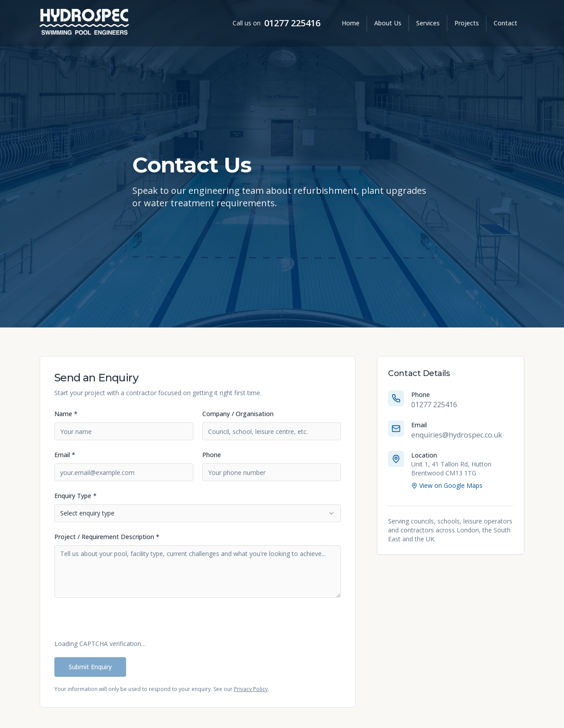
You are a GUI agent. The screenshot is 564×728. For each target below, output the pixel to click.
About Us (388, 23)
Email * (65, 455)
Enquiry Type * (76, 496)
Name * (66, 414)
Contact (505, 23)
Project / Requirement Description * (107, 537)
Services (428, 23)
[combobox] (198, 513)
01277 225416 (292, 23)
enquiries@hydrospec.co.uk (457, 435)
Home (351, 23)
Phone (212, 455)
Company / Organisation (238, 414)
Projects (467, 23)
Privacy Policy (251, 689)
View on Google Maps (447, 485)
